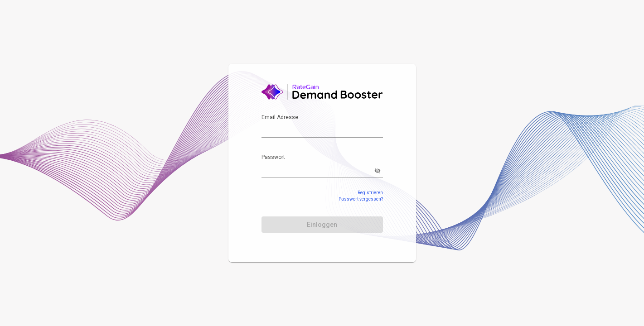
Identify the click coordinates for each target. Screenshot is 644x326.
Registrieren (370, 193)
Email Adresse (280, 117)
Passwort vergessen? (361, 199)
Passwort (273, 157)
